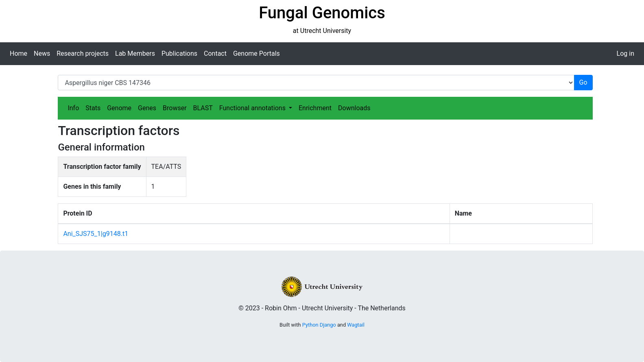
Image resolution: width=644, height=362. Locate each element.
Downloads (354, 108)
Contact (215, 53)
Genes (147, 108)
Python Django (319, 325)
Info (73, 108)
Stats (93, 108)
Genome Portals (257, 53)
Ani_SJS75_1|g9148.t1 (96, 234)
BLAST (203, 108)
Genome (119, 108)
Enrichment (315, 108)
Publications (179, 53)
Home (19, 53)
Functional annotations (253, 108)
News (42, 53)
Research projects (83, 53)
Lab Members (135, 53)
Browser (175, 108)
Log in (625, 53)
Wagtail (356, 325)
